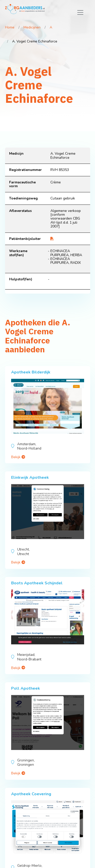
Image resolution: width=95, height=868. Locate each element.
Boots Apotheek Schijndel (37, 583)
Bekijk (18, 457)
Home (10, 27)
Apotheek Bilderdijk (31, 372)
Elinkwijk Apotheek (30, 478)
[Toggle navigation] (80, 12)
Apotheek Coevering (31, 794)
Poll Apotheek (26, 688)
